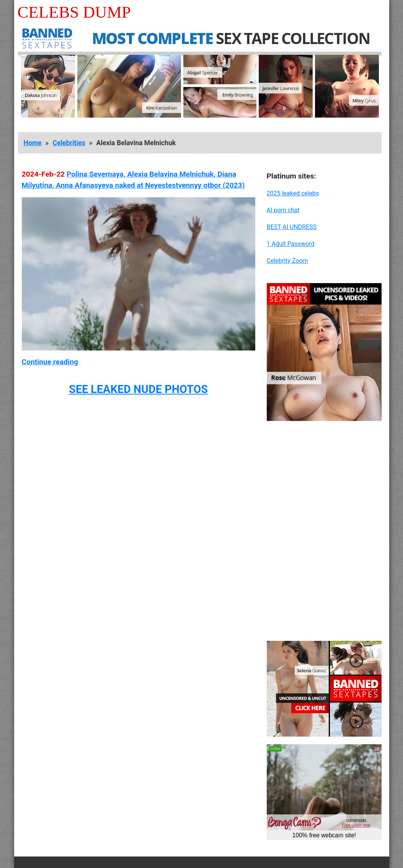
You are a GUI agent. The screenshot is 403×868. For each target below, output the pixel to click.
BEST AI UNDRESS (292, 227)
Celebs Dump (74, 12)
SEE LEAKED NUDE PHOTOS (138, 389)
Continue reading (50, 362)
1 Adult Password (291, 244)
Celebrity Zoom (287, 261)
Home (33, 143)
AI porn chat (283, 210)
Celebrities (69, 143)
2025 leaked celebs (293, 193)
